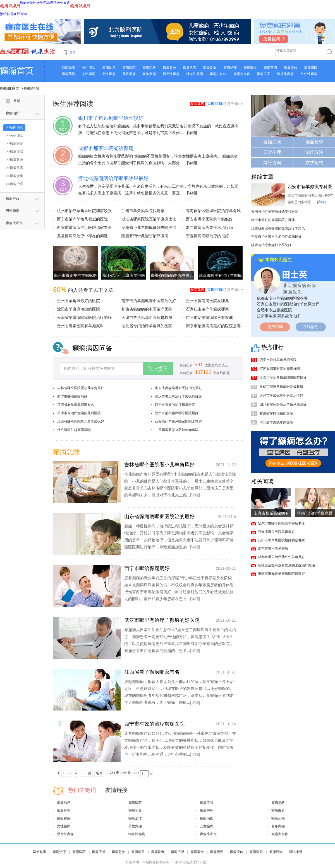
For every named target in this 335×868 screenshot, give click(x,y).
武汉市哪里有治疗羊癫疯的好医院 (162, 620)
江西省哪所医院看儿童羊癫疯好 (81, 421)
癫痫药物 (68, 74)
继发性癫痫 (195, 74)
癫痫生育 (264, 74)
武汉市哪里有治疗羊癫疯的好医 (178, 396)
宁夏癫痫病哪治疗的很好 (207, 236)
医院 (30, 3)
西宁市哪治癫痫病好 (72, 396)
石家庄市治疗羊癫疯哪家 (207, 309)
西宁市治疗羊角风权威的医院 (82, 219)
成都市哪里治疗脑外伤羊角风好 (281, 557)
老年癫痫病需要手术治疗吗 (209, 227)
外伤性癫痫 (309, 74)
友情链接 (116, 790)
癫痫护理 (230, 68)
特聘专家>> (225, 104)
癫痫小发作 (218, 74)
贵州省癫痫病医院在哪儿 (172, 275)
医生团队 (88, 68)
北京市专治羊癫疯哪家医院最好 (283, 378)
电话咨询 (50, 3)
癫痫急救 (169, 68)
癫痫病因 (311, 68)
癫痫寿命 (250, 68)
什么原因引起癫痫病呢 (74, 430)
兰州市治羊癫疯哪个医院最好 (177, 413)
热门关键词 (82, 790)
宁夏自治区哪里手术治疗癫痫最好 (276, 237)
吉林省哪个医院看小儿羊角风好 (81, 388)
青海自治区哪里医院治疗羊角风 (213, 211)
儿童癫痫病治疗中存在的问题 (82, 236)
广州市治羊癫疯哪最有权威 (209, 317)
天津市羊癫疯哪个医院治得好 (281, 396)
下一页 (86, 773)
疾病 (23, 3)
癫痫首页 (17, 71)
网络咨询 (272, 163)
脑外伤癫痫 (285, 74)
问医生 (38, 3)
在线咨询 (20, 14)
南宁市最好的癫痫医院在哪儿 (273, 220)
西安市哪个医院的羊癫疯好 (209, 219)
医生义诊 (63, 3)
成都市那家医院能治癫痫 (106, 148)
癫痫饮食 (210, 68)
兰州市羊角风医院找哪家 (143, 211)
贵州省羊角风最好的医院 (78, 301)
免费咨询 (275, 327)
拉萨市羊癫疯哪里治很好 (278, 316)
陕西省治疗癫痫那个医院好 (271, 245)
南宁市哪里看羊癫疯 (273, 549)
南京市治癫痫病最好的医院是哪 (213, 326)
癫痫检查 (314, 142)
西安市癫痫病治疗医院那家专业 (84, 227)
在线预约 (314, 163)
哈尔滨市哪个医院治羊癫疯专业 (281, 523)
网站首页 (40, 852)
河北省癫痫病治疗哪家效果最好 (113, 178)
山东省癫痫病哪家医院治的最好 (178, 388)
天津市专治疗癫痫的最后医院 (79, 413)
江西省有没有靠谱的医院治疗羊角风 (278, 228)
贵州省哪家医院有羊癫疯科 (80, 326)
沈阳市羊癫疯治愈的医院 (78, 309)
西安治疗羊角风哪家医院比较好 (178, 421)
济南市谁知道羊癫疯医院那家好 (281, 574)
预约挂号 (7, 14)
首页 (17, 101)
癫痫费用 (270, 68)
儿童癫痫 (129, 74)
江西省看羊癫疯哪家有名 (76, 405)
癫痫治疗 (109, 68)
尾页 (99, 773)
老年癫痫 (149, 74)
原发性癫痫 (171, 74)
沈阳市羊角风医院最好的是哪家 (281, 540)
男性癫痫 (109, 74)
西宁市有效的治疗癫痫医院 (175, 405)
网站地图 (295, 852)
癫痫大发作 (242, 74)
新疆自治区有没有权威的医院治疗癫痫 (286, 565)
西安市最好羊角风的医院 (278, 360)
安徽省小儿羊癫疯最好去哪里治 (149, 227)
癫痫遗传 (291, 68)
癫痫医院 (129, 68)
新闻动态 (68, 68)
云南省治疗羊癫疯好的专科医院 (275, 212)
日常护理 (272, 152)
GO (137, 773)
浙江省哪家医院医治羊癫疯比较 (149, 219)
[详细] (192, 133)
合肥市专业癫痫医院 (274, 310)
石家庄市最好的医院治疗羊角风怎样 (288, 304)
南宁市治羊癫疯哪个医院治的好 (149, 301)
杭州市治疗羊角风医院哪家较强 (84, 211)
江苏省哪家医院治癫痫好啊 (280, 369)
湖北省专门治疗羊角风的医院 (147, 326)
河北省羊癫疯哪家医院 (276, 422)
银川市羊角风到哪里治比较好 (111, 118)
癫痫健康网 (10, 88)
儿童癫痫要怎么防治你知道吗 (177, 430)
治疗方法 (314, 152)
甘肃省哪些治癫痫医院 (276, 413)
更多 (73, 52)
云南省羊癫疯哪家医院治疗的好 (84, 317)
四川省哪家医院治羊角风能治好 (283, 404)
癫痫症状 (149, 68)
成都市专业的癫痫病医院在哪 (282, 298)
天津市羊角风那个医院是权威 (147, 317)
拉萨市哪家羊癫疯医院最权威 (281, 387)
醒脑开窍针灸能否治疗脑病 (145, 236)
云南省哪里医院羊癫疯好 (276, 532)
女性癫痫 (88, 74)
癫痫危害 (190, 68)
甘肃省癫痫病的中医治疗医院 (147, 309)
